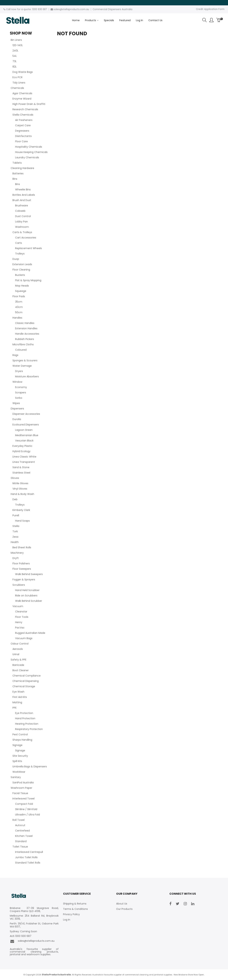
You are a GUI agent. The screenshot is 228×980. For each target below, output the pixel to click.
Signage (17, 745)
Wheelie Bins (23, 189)
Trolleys (20, 254)
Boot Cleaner (21, 670)
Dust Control (23, 216)
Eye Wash (18, 692)
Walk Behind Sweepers (29, 574)
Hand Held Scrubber (27, 590)
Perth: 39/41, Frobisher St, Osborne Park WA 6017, (34, 925)
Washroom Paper (21, 788)
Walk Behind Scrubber (29, 601)
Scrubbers (19, 585)
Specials (109, 20)
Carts (19, 243)
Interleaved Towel (24, 799)
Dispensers (17, 409)
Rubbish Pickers (25, 339)
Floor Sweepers (22, 569)
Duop (16, 259)
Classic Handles (25, 323)
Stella (16, 526)
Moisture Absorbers (27, 376)
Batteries (18, 173)
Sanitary (16, 777)
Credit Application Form (210, 9)
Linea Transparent (24, 462)
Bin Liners (16, 40)
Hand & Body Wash (22, 494)
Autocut (20, 825)
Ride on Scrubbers (26, 596)
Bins (15, 179)
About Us (122, 904)
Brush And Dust (22, 200)
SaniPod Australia (23, 783)
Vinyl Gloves (20, 489)
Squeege (21, 291)
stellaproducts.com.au (76, 9)
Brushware (22, 206)
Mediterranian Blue (27, 435)
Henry (19, 622)
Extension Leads (22, 264)
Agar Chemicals (22, 93)
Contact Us (155, 20)
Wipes (16, 403)
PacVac (20, 628)
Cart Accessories (26, 238)
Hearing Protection (27, 724)
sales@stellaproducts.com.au (32, 941)
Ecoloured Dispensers (26, 425)
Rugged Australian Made (30, 633)
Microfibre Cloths (23, 344)
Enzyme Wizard (22, 99)
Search (204, 20)
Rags (15, 355)
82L (15, 67)
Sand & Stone (21, 467)
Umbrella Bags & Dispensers (30, 766)
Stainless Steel (21, 473)
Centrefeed (22, 831)
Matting (17, 702)
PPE (15, 708)
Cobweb (20, 211)
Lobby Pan (21, 222)
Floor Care (21, 141)
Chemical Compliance (27, 676)
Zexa (15, 537)
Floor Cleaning (21, 270)
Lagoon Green (24, 430)
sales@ (58, 9)
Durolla (17, 419)
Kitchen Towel (24, 836)
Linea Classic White (24, 457)
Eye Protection (24, 713)
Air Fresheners (24, 120)
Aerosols (18, 649)
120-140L (18, 45)
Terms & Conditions (75, 909)
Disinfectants (23, 136)
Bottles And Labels (24, 195)
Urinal (16, 654)
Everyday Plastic (22, 446)
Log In (139, 20)
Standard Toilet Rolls (28, 863)
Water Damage (22, 366)
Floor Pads (19, 296)
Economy (21, 387)
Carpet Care (23, 125)
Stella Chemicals (23, 115)
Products (90, 20)
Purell (16, 515)
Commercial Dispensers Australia (112, 9)
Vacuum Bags (24, 638)
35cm (19, 302)
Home (76, 20)
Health (15, 542)
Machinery (17, 553)
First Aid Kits (20, 697)
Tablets (17, 163)
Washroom (22, 227)
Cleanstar (21, 612)
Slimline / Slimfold (26, 809)
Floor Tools (22, 617)
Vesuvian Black (24, 441)
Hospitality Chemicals (29, 147)
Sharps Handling (22, 740)
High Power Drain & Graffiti (29, 104)
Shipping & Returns (75, 904)
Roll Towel (19, 820)
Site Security (20, 756)
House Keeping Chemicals (31, 152)
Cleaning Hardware (22, 168)
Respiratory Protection (29, 729)
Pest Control (20, 734)
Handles (17, 318)
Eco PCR (17, 77)
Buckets (20, 275)
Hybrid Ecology (21, 451)
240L (15, 51)
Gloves (15, 478)
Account (211, 20)
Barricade (18, 665)
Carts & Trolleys (22, 232)
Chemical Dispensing (26, 681)
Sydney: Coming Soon (23, 931)
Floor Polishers (21, 563)
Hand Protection (25, 718)
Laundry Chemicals (27, 157)
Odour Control (20, 644)
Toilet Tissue (20, 847)
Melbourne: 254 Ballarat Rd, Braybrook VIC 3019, (34, 917)
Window (17, 382)
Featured (125, 20)
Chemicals (17, 88)
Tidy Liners (19, 83)
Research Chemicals (25, 109)
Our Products (124, 909)
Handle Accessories (27, 334)
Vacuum (18, 606)
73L (15, 61)
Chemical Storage (24, 686)
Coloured (21, 350)
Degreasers (22, 131)
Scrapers (21, 392)
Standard (21, 841)
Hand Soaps (22, 521)
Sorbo (19, 398)
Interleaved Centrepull (29, 852)
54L (15, 56)
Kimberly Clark (21, 510)
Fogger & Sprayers (24, 579)
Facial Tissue (20, 793)
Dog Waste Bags (23, 72)
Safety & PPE (19, 660)
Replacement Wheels (28, 248)
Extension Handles (26, 328)
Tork (15, 531)
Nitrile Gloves (20, 483)
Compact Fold (24, 804)
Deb (15, 499)
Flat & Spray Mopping (28, 280)
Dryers (19, 371)
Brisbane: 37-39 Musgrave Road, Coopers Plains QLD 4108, (34, 910)
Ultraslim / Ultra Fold (28, 815)
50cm (19, 312)
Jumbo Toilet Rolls (26, 857)
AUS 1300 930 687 (21, 936)
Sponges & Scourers (25, 360)
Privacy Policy (71, 914)
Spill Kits (17, 761)
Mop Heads (22, 286)
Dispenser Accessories (26, 414)
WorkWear (19, 772)
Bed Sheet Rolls (22, 547)
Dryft (16, 558)
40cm (19, 307)
